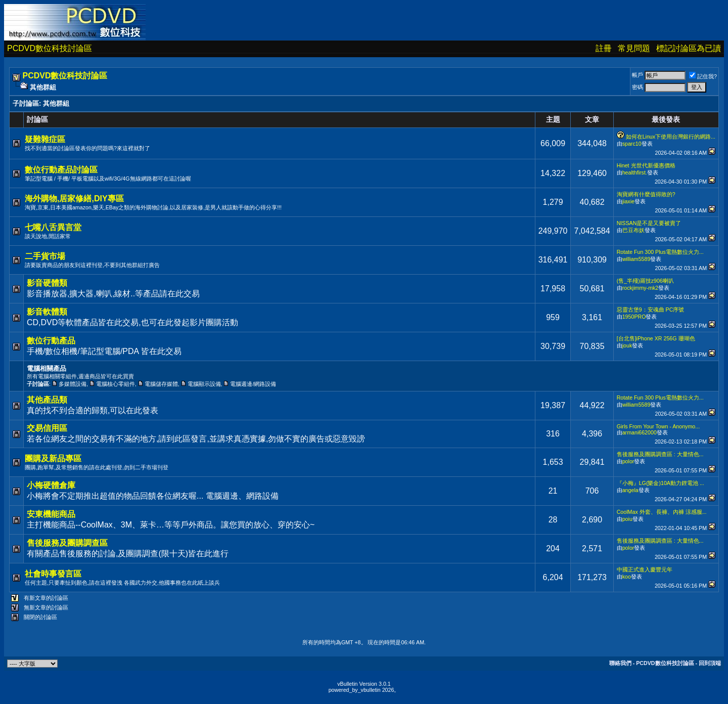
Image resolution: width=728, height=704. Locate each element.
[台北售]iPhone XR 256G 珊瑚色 (656, 338)
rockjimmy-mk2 (641, 288)
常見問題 (634, 48)
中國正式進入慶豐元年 (645, 569)
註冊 (604, 48)
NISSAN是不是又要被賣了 (649, 223)
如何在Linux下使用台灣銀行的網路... (671, 137)
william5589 (636, 259)
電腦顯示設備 (204, 384)
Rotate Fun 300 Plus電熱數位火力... (660, 252)
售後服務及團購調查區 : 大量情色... (660, 454)
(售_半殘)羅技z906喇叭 (645, 281)
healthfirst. (635, 172)
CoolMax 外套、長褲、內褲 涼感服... (662, 512)
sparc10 (632, 144)
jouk (627, 345)
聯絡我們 (620, 663)
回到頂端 (710, 663)
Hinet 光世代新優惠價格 (646, 165)
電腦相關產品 (47, 368)
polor (628, 461)
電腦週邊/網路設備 (253, 384)
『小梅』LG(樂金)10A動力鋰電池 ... (661, 483)
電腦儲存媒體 (161, 384)
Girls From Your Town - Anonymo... (658, 426)
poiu (627, 519)
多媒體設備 (73, 384)
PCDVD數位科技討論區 (50, 48)
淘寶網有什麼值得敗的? (646, 194)
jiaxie (628, 201)
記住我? (703, 76)
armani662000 (640, 432)
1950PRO (634, 317)
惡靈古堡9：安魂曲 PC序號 (651, 310)
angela (630, 490)
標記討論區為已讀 (689, 48)
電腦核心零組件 (116, 384)
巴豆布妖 (633, 230)
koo (627, 577)
